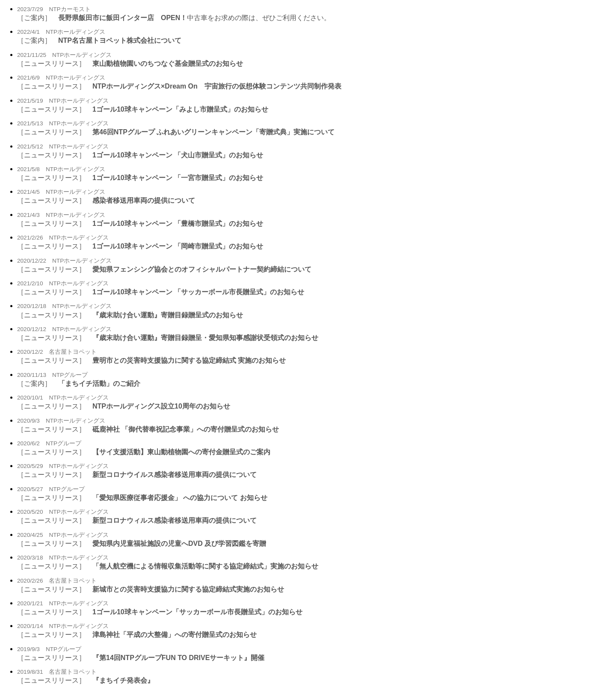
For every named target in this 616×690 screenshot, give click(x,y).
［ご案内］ (99, 40)
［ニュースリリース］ (130, 64)
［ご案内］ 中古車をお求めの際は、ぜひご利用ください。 (174, 18)
